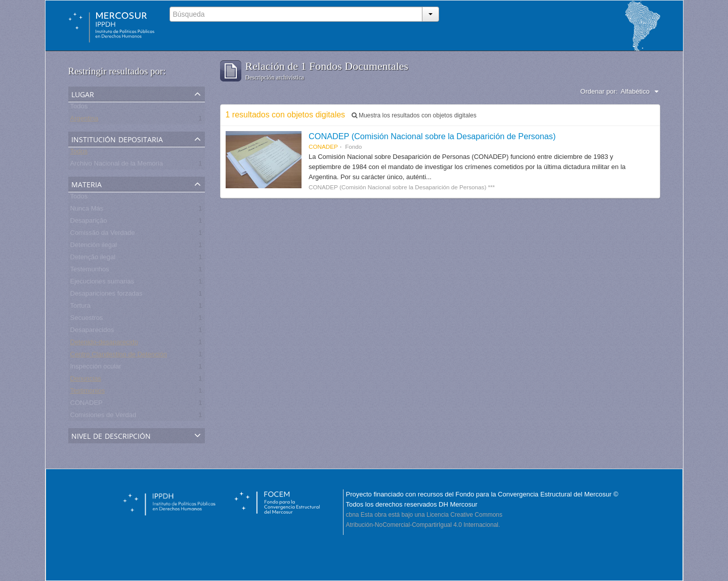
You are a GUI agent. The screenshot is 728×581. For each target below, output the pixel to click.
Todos (79, 108)
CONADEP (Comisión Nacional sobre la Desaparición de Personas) (432, 136)
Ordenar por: (599, 91)
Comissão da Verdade (103, 235)
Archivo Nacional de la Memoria (117, 165)
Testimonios (88, 392)
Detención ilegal (94, 247)
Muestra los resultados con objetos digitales (414, 115)
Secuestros (87, 320)
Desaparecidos (92, 332)
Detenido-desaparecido (104, 344)
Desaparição (89, 222)
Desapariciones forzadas (106, 295)
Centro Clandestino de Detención (119, 356)
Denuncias (86, 380)
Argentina (84, 120)
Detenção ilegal (93, 259)
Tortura (80, 307)
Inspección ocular (96, 368)
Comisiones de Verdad (103, 417)
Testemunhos (90, 271)
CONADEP (87, 405)
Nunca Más (87, 210)
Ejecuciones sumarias (102, 283)
